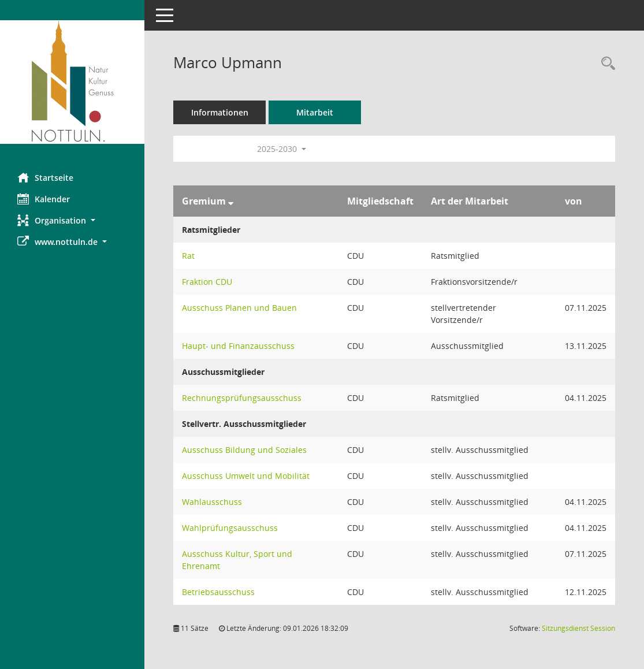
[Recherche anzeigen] (605, 64)
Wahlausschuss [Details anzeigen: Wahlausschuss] (212, 502)
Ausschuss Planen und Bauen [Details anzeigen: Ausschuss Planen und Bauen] (239, 308)
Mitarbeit (315, 112)
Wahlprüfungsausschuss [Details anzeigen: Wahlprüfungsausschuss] (230, 528)
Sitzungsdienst (578, 628)
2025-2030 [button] (282, 149)
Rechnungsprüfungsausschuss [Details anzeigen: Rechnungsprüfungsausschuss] (242, 398)
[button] (72, 220)
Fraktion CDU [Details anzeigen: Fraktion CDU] (207, 282)
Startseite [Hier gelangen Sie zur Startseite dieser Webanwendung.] (45, 177)
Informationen (220, 112)
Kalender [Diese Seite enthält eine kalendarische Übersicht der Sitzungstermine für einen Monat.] (44, 199)
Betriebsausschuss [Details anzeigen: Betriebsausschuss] (218, 592)
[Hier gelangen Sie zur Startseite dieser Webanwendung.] (72, 82)
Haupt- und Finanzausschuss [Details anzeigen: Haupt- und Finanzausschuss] (238, 346)
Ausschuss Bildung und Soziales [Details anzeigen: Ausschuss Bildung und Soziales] (244, 450)
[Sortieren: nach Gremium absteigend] (231, 201)
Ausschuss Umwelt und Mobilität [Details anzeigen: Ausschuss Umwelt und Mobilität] (246, 476)
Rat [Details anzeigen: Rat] (188, 256)
